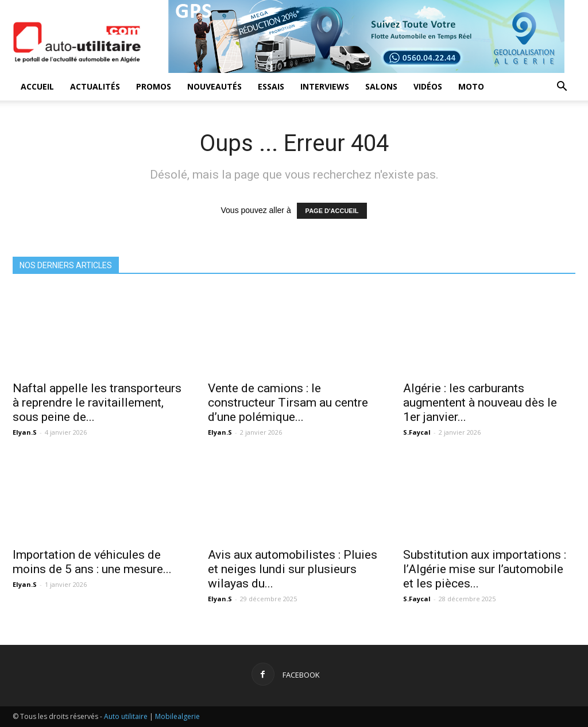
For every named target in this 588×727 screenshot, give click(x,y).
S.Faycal (417, 432)
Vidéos (428, 86)
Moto (471, 86)
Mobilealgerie (177, 716)
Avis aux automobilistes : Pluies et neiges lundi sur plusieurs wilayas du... (293, 569)
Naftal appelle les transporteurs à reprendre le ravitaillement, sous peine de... (97, 403)
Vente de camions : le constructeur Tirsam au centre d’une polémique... (288, 403)
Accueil (37, 86)
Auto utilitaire (126, 716)
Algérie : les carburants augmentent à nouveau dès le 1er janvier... (480, 403)
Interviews (325, 86)
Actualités (95, 86)
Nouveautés (214, 86)
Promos (154, 86)
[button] (562, 88)
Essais (271, 86)
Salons (381, 86)
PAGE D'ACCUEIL (332, 211)
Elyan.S (25, 432)
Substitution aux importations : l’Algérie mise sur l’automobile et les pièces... (485, 569)
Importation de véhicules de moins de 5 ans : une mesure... (92, 562)
